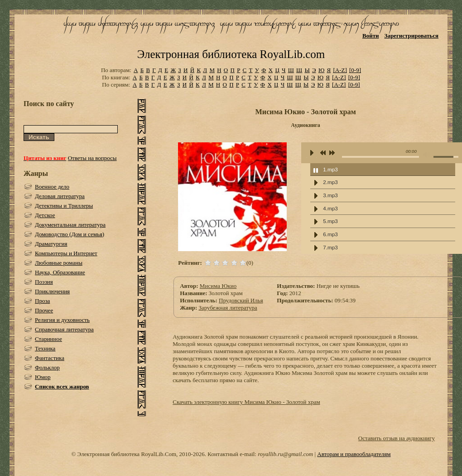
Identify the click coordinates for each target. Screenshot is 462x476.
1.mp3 (330, 169)
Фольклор (47, 367)
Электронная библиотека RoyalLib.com (231, 54)
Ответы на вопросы (92, 158)
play (312, 153)
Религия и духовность (62, 320)
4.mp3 (330, 208)
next (332, 153)
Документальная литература (70, 225)
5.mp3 (330, 221)
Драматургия (51, 244)
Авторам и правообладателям (354, 454)
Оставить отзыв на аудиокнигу (397, 438)
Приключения (52, 291)
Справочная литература (64, 329)
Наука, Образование (60, 272)
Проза (42, 301)
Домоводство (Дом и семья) (70, 234)
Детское (45, 215)
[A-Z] (340, 70)
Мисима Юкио (218, 286)
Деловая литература (60, 196)
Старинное (48, 339)
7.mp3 (330, 247)
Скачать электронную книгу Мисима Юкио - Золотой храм (246, 402)
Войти (371, 36)
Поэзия (44, 282)
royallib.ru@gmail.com (285, 454)
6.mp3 (330, 234)
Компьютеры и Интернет (66, 253)
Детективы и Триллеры (64, 206)
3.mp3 (330, 195)
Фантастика (50, 358)
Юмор (43, 377)
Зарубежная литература (228, 308)
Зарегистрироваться (411, 36)
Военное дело (52, 187)
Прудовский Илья (241, 300)
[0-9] (355, 70)
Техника (45, 348)
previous (323, 153)
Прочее (44, 310)
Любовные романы (59, 263)
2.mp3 (330, 182)
